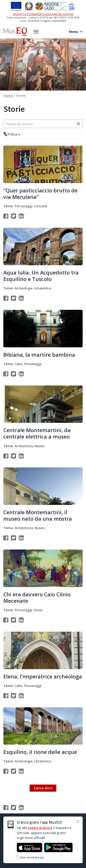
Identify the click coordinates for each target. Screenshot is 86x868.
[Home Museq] (15, 32)
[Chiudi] (78, 822)
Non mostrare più (32, 857)
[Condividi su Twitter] (13, 216)
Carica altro (43, 788)
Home (8, 95)
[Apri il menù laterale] (36, 32)
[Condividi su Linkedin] (21, 216)
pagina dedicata (40, 828)
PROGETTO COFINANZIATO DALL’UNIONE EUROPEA (43, 14)
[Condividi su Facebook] (6, 216)
